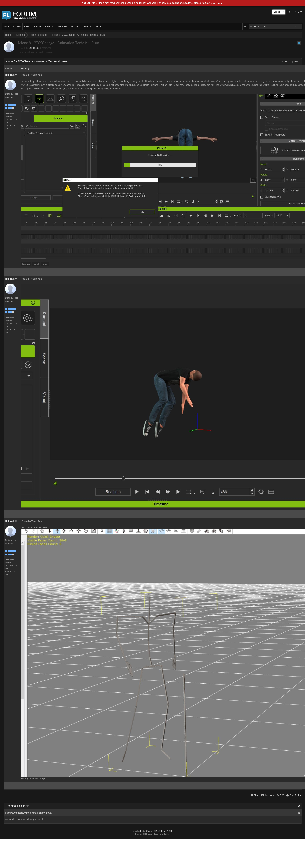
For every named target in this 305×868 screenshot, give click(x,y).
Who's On (76, 26)
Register (299, 11)
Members (62, 26)
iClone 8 (21, 35)
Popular (38, 26)
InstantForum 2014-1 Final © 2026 (157, 831)
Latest (27, 26)
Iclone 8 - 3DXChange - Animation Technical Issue (78, 35)
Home (6, 26)
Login (290, 11)
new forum (217, 3)
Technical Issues (38, 35)
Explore (17, 26)
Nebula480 (34, 48)
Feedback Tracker (93, 26)
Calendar (50, 26)
